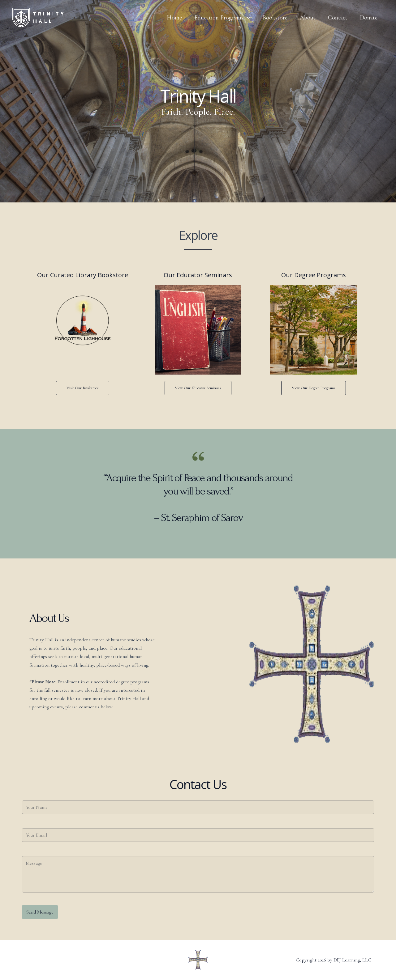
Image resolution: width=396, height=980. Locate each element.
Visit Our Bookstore (83, 388)
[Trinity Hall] (38, 17)
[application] (247, 18)
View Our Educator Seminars (198, 388)
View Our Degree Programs (313, 388)
